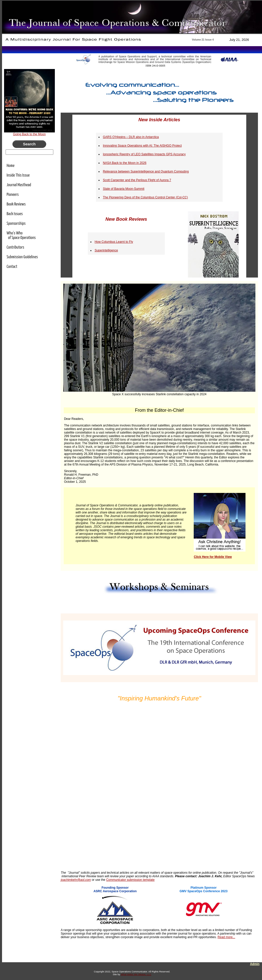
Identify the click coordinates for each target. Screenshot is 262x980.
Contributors (15, 247)
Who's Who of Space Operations (21, 236)
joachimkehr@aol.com (76, 880)
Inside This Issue (18, 175)
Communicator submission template (130, 880)
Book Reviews (16, 204)
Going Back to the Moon (29, 134)
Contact (12, 267)
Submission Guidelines (22, 257)
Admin (255, 964)
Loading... (159, 784)
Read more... (226, 937)
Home (11, 166)
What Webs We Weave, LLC (136, 974)
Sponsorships (16, 224)
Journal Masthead (19, 185)
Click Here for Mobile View (213, 557)
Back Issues (15, 214)
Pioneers (13, 195)
